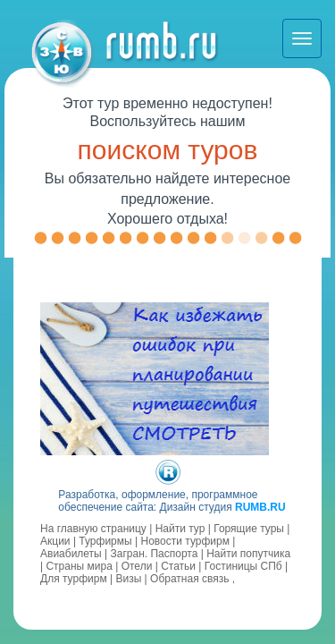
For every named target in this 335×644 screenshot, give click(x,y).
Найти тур (180, 529)
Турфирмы (105, 541)
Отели (137, 566)
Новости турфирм (184, 541)
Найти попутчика (248, 554)
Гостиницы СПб (243, 566)
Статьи (178, 566)
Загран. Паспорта (155, 554)
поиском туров (168, 150)
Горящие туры (249, 529)
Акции (55, 541)
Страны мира (79, 566)
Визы (128, 579)
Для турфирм (74, 579)
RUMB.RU (260, 507)
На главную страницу (93, 529)
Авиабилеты (71, 554)
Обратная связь (189, 579)
